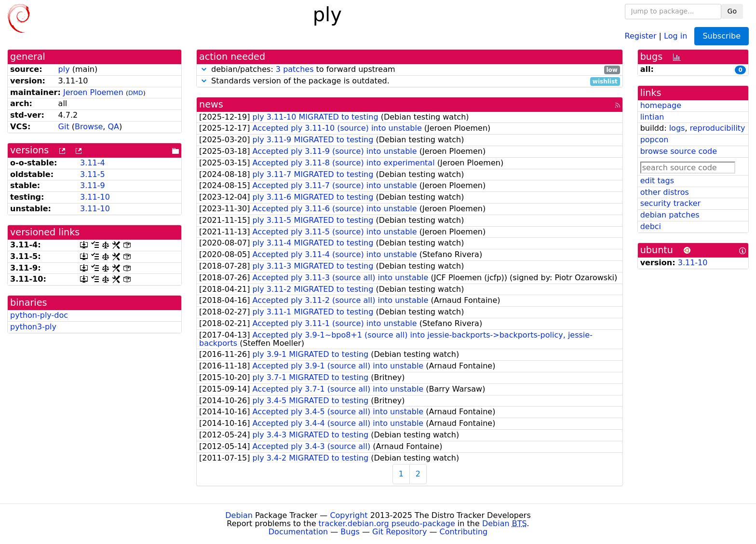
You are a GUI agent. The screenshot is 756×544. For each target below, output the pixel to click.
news (211, 104)
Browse (89, 127)
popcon (655, 140)
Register (641, 35)
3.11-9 (93, 185)
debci (651, 226)
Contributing (464, 532)
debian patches (670, 215)
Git (64, 127)
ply (64, 69)
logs (677, 128)
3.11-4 (93, 163)
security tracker (671, 203)
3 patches (295, 69)
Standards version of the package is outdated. (410, 81)
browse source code (679, 151)
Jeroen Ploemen (93, 92)
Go (732, 11)
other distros (665, 192)
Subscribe (722, 36)
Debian (239, 515)
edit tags (657, 181)
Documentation (298, 532)
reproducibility (718, 128)
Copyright (349, 515)
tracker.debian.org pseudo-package (387, 524)
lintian (652, 117)
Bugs (350, 532)
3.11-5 (93, 174)
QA (113, 127)
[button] (204, 69)
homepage (661, 105)
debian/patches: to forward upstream (410, 70)
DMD (136, 93)
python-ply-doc (39, 315)
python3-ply (33, 327)
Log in (675, 35)
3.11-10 (95, 197)
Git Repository (399, 532)
